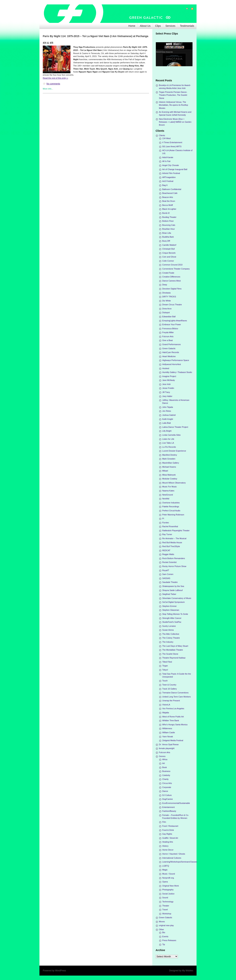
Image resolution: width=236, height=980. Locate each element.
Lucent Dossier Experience (174, 451)
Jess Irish (166, 384)
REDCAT (166, 550)
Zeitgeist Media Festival (173, 740)
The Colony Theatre (171, 638)
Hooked (166, 368)
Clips (158, 26)
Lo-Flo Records (169, 447)
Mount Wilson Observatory (174, 483)
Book (165, 767)
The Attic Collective (171, 634)
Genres (162, 756)
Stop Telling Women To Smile (175, 614)
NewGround (168, 495)
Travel (165, 910)
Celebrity (166, 775)
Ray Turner (167, 534)
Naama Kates (168, 491)
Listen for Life (168, 439)
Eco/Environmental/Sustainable (176, 803)
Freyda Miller (168, 332)
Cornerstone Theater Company (176, 269)
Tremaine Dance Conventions (175, 693)
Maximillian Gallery (171, 463)
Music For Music (170, 487)
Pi (163, 518)
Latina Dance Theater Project (175, 427)
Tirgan (165, 666)
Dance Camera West (171, 281)
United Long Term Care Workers (176, 697)
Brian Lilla (167, 233)
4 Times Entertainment (172, 142)
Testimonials (187, 26)
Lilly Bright (167, 431)
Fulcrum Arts (168, 336)
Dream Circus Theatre (172, 305)
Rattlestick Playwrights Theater (176, 530)
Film (164, 822)
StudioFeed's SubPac (172, 622)
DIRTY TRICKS (169, 297)
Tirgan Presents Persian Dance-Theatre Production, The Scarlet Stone (173, 95)
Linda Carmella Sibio (171, 435)
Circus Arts (167, 783)
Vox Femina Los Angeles (173, 708)
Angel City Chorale (171, 165)
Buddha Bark (168, 237)
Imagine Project (169, 376)
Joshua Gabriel (169, 415)
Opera (165, 882)
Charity (165, 779)
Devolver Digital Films (172, 289)
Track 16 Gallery (170, 689)
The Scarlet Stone (170, 654)
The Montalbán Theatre (173, 650)
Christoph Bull (168, 249)
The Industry (168, 642)
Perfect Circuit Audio (171, 511)
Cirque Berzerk (169, 253)
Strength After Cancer (172, 618)
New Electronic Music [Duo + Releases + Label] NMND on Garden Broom (175, 122)
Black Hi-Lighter (169, 209)
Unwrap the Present (171, 701)
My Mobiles (188, 971)
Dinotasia (166, 293)
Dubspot (166, 312)
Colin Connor (168, 261)
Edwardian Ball (169, 317)
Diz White (166, 301)
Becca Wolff (168, 205)
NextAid (166, 499)
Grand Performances (171, 344)
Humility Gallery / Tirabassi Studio (177, 372)
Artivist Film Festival (171, 173)
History (165, 846)
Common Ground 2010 (172, 265)
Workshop (167, 914)
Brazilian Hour (169, 229)
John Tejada (168, 407)
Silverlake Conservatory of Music (177, 598)
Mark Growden (169, 459)
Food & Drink (168, 830)
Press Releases (169, 940)
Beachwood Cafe (170, 193)
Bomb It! (166, 213)
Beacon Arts (168, 197)
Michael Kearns (169, 467)
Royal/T (166, 570)
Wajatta (166, 713)
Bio (164, 932)
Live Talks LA (168, 443)
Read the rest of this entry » (55, 78)
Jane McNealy (169, 380)
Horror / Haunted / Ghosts (174, 854)
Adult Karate (168, 157)
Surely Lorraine (169, 626)
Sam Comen (168, 574)
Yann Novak (168, 737)
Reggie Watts (168, 554)
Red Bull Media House (172, 542)
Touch (165, 681)
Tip (164, 944)
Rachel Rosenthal (170, 526)
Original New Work (171, 886)
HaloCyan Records (171, 352)
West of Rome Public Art (173, 717)
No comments (53, 84)
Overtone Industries (171, 503)
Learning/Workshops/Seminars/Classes (180, 862)
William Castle (169, 732)
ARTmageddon (169, 177)
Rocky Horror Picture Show (174, 566)
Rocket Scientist (169, 562)
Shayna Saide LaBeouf (172, 590)
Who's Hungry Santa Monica (175, 725)
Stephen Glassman (171, 610)
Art (164, 763)
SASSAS (166, 578)
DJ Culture (167, 795)
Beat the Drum (169, 201)
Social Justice (168, 894)
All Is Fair (166, 161)
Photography (168, 890)
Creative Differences (171, 277)
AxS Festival (168, 181)
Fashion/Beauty (169, 811)
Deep (165, 285)
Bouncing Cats (169, 225)
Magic (165, 870)
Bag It (165, 185)
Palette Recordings (171, 507)
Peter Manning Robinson (173, 515)
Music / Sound (169, 874)
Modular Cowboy (170, 479)
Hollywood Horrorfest (172, 364)
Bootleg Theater (169, 217)
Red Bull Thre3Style (171, 546)
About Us (145, 26)
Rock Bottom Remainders (174, 558)
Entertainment (168, 807)
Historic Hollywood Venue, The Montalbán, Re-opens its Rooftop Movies (173, 105)
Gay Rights (167, 834)
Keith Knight (168, 419)
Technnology (168, 902)
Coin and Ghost (169, 257)
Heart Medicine (169, 356)
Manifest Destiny (170, 455)
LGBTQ (166, 866)
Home (132, 26)
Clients (162, 135)
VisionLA (166, 705)
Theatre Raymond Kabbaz (174, 658)
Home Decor (168, 850)
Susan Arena (168, 630)
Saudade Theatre (170, 582)
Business (166, 771)
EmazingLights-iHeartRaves (175, 321)
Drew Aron (167, 309)
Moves (162, 922)
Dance (165, 791)
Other (161, 929)
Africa (165, 759)
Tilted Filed (167, 662)
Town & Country (169, 685)
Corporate (167, 787)
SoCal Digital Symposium (173, 602)
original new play (166, 925)
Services (170, 26)
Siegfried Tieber (169, 594)
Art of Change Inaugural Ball (175, 169)
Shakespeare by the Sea (173, 586)
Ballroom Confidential (172, 189)
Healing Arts (168, 842)
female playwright (167, 748)
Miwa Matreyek (169, 475)
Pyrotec (166, 523)
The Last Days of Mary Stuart (175, 646)
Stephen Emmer (169, 606)
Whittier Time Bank (171, 720)
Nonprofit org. (168, 878)
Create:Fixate (168, 273)
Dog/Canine (168, 799)
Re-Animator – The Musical (174, 538)
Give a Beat (167, 340)
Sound (165, 898)
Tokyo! (165, 670)
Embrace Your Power (172, 324)
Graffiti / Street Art (170, 838)
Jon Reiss (167, 411)
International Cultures (172, 858)
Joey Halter (167, 396)
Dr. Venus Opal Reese (169, 744)
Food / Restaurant (170, 826)
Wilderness (167, 728)
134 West (166, 138)
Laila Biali (166, 423)
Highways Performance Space (176, 360)
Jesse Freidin (168, 388)
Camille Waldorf (169, 245)
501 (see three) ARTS (172, 146)
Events (165, 936)
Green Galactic (169, 348)
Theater (166, 906)
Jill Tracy (166, 392)
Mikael (165, 471)
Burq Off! (166, 241)
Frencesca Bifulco (170, 329)
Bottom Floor (168, 221)
